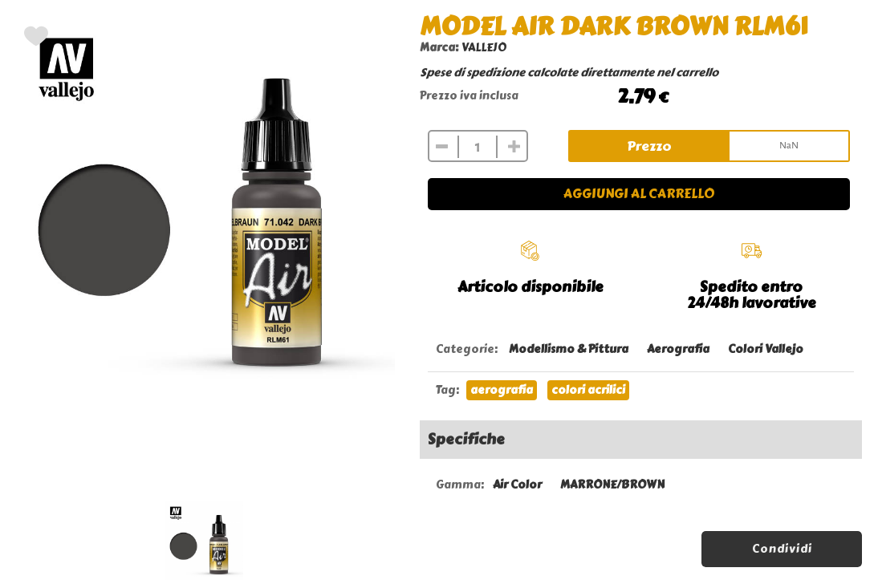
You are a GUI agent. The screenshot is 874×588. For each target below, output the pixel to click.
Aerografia (678, 349)
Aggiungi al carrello (639, 194)
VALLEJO (484, 48)
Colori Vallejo (766, 349)
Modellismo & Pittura (569, 349)
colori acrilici (588, 390)
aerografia (502, 390)
